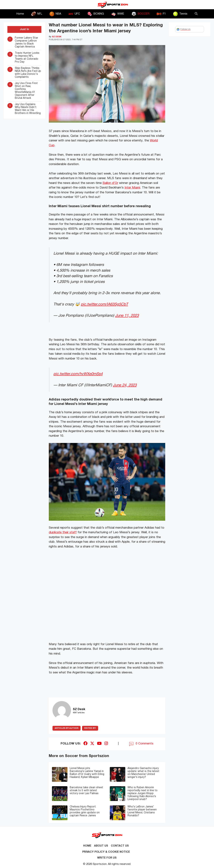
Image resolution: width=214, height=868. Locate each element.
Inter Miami (132, 188)
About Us (101, 846)
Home (20, 14)
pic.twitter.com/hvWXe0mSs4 (78, 374)
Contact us (120, 846)
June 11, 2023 (127, 316)
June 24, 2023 (125, 385)
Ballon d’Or (110, 183)
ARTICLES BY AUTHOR (67, 728)
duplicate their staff (63, 532)
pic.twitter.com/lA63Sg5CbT (104, 304)
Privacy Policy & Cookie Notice (106, 852)
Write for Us (107, 858)
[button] (196, 14)
